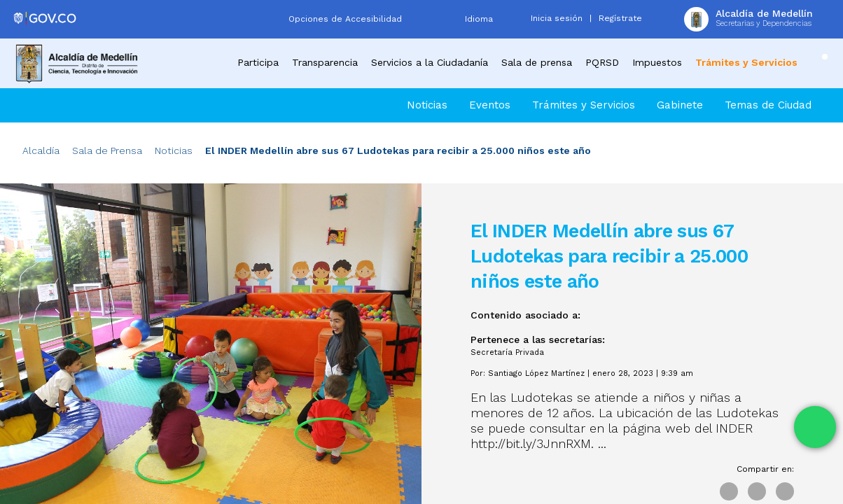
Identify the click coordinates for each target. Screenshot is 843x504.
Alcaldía (41, 150)
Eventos (490, 105)
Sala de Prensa (107, 150)
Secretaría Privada (507, 352)
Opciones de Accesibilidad (345, 19)
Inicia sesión (557, 18)
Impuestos (657, 62)
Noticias (427, 105)
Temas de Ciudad (768, 105)
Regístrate (620, 18)
